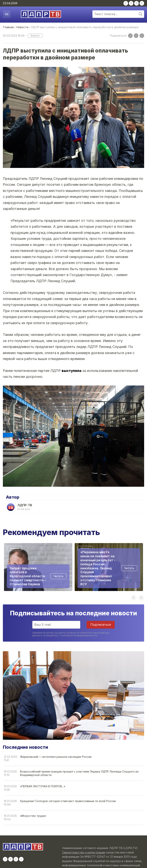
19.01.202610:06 (10, 803)
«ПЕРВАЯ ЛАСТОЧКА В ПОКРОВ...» (43, 786)
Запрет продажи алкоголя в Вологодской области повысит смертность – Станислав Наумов (28, 576)
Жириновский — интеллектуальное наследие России (56, 757)
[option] (38, 567)
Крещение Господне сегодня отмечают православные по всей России (68, 801)
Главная (8, 27)
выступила (71, 371)
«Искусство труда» (33, 816)
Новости (22, 27)
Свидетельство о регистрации (84, 852)
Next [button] (141, 598)
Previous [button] (134, 598)
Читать (59, 576)
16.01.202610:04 (10, 817)
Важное (35, 36)
